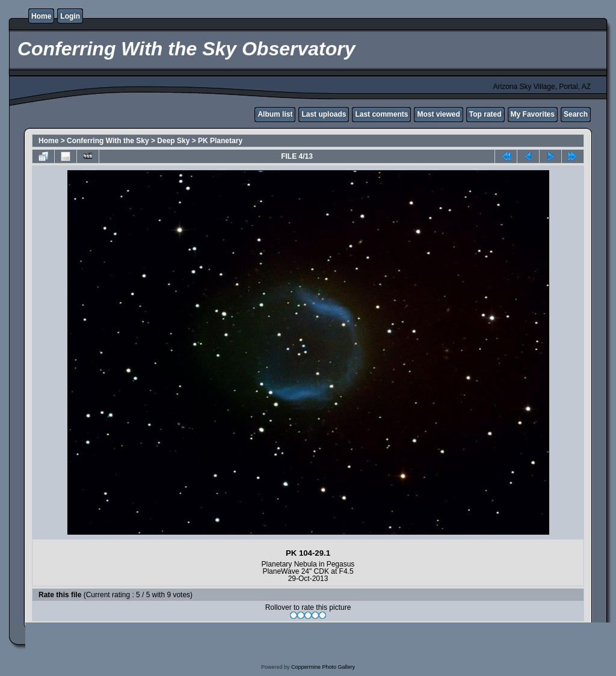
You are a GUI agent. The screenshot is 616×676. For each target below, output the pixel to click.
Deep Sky (173, 141)
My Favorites (533, 114)
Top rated (485, 114)
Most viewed (438, 114)
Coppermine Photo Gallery (323, 667)
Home (41, 16)
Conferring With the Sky (108, 141)
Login (70, 16)
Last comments (381, 114)
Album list (275, 114)
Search (576, 114)
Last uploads (324, 114)
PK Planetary (220, 141)
